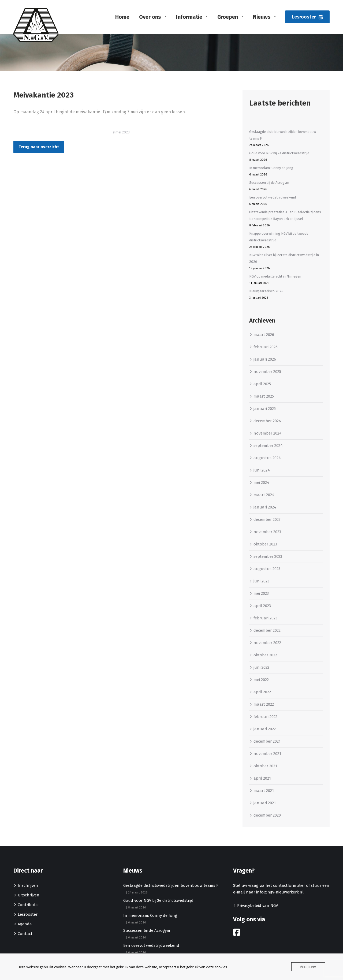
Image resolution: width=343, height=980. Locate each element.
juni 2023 (261, 581)
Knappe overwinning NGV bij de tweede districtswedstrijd (279, 237)
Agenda (25, 924)
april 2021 (262, 778)
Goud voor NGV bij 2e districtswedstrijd (279, 153)
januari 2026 (265, 359)
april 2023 (262, 606)
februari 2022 (265, 717)
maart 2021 (264, 791)
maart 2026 (264, 335)
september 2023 (268, 556)
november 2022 (267, 643)
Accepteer (308, 967)
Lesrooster (28, 914)
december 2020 (267, 815)
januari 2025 (265, 409)
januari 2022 (265, 729)
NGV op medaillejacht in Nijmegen (275, 276)
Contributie (28, 905)
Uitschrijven (29, 895)
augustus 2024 (267, 458)
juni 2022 (261, 667)
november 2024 (268, 433)
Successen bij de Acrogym (269, 183)
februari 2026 (266, 347)
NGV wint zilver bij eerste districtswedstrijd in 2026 (284, 258)
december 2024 (267, 421)
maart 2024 (264, 495)
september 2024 (268, 446)
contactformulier (289, 885)
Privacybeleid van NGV (258, 906)
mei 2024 (261, 482)
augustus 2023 (267, 569)
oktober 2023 (265, 544)
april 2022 (262, 692)
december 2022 (267, 630)
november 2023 (267, 532)
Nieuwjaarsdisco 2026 (266, 291)
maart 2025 (264, 396)
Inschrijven (28, 885)
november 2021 (267, 754)
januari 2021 (265, 803)
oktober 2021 (265, 766)
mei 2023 (261, 593)
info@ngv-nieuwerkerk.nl (280, 892)
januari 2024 (265, 507)
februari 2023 (265, 618)
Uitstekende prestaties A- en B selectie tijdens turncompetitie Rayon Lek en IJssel (285, 215)
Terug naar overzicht (39, 147)
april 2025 (262, 384)
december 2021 (267, 741)
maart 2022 (264, 704)
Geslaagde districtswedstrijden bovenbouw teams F (283, 135)
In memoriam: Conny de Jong (271, 168)
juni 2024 (262, 470)
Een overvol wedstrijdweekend (273, 197)
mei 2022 (261, 680)
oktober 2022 (265, 655)
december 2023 (267, 519)
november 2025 (267, 372)
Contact (25, 934)
